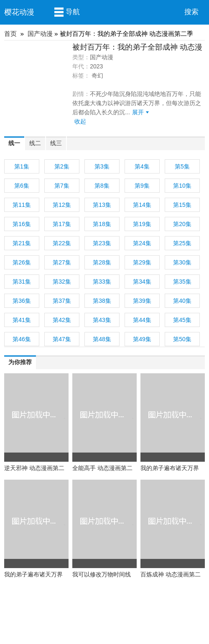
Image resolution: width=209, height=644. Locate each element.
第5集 (182, 166)
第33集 (102, 282)
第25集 (182, 243)
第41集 (22, 320)
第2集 (62, 166)
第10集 (182, 186)
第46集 (22, 339)
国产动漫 (40, 34)
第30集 (182, 262)
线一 (14, 143)
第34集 (142, 282)
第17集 (62, 224)
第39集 (142, 301)
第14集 (142, 205)
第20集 (182, 224)
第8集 (102, 186)
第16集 (22, 224)
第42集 (62, 320)
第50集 (182, 339)
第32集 (62, 282)
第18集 (102, 224)
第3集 (102, 166)
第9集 (142, 186)
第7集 (62, 186)
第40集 (182, 301)
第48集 (102, 339)
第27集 (62, 262)
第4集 (142, 166)
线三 (56, 143)
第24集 (142, 243)
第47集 (62, 339)
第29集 (142, 262)
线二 (35, 143)
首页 (10, 34)
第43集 (102, 320)
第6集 (22, 186)
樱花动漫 (19, 12)
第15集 (182, 205)
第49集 (142, 339)
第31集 (22, 282)
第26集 (22, 262)
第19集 (142, 224)
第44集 (142, 320)
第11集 (22, 205)
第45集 (182, 320)
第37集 (62, 301)
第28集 (102, 262)
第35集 (182, 282)
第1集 (22, 166)
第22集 (62, 243)
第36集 (22, 301)
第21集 (22, 243)
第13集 (102, 205)
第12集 (62, 205)
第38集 (102, 301)
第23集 (102, 243)
